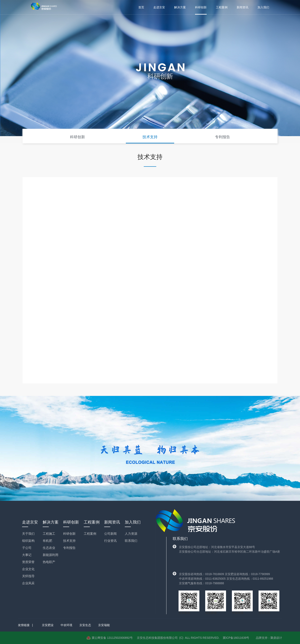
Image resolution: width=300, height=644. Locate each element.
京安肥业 (48, 625)
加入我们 (263, 7)
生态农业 (49, 548)
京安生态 (85, 625)
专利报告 (222, 137)
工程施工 (49, 534)
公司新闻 (110, 534)
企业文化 (28, 569)
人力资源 (131, 534)
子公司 (27, 548)
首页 (141, 7)
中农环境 (66, 625)
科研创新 (201, 7)
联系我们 (131, 541)
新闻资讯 (242, 7)
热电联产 (49, 562)
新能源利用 (51, 555)
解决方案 (180, 7)
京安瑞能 (104, 625)
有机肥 (47, 541)
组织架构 (28, 541)
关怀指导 (28, 576)
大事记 (27, 555)
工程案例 (222, 7)
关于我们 (28, 534)
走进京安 (159, 7)
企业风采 (28, 583)
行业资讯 (110, 541)
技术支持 (150, 137)
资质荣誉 (28, 562)
